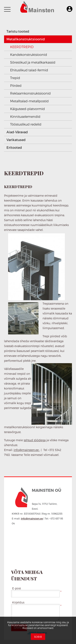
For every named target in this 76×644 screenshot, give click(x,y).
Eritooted (14, 147)
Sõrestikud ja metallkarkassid (33, 62)
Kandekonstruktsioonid (29, 55)
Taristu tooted (18, 31)
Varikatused (16, 140)
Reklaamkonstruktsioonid (30, 93)
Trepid (15, 78)
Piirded (16, 85)
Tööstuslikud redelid (26, 124)
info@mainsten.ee (27, 450)
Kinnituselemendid (25, 116)
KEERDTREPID (22, 47)
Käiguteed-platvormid (27, 109)
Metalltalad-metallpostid (29, 101)
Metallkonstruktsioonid (26, 39)
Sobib (38, 637)
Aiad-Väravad (17, 132)
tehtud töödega (35, 440)
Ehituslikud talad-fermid (29, 70)
